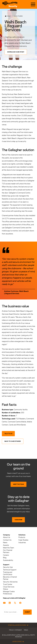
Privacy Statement (15, 630)
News (5, 543)
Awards (6, 545)
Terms (26, 630)
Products (22, 537)
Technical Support (10, 570)
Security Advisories (10, 582)
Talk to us (8, 434)
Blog (5, 558)
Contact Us (7, 540)
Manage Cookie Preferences (9, 593)
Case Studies (18, 16)
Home (9, 16)
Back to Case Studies (13, 441)
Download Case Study (16, 52)
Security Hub (8, 567)
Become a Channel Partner (10, 578)
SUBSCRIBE (18, 520)
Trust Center (8, 584)
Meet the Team (9, 548)
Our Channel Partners (8, 551)
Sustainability (8, 560)
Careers (6, 555)
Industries (22, 543)
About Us (7, 537)
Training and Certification (8, 573)
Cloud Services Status (9, 588)
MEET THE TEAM (18, 484)
